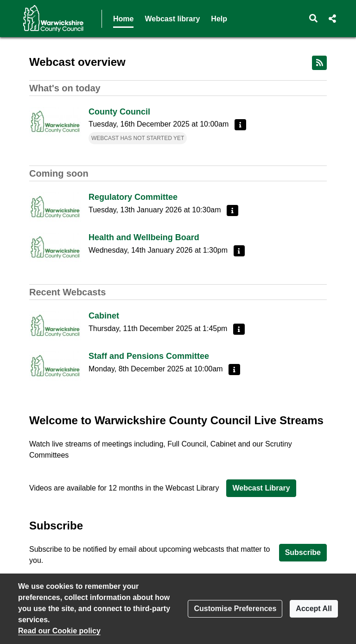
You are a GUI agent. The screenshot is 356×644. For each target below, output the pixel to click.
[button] (314, 19)
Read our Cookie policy (59, 631)
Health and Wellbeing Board (144, 237)
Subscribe (303, 552)
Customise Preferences (235, 609)
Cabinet (104, 316)
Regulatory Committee (133, 197)
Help (219, 19)
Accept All (314, 609)
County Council (119, 112)
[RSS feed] (319, 63)
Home (123, 19)
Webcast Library (261, 488)
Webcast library (172, 19)
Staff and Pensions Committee (149, 356)
